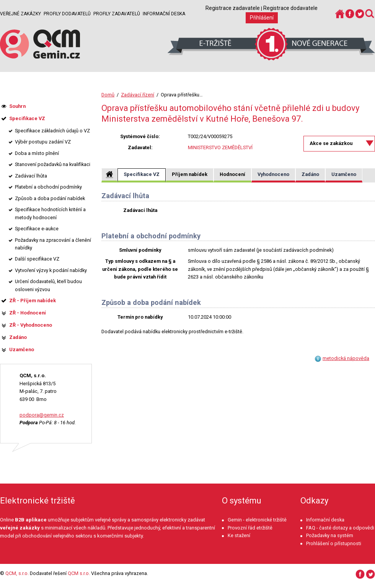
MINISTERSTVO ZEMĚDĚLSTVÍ (220, 147)
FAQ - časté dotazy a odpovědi (340, 528)
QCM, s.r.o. (17, 573)
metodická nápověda (346, 358)
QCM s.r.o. (79, 573)
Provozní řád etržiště (250, 528)
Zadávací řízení (138, 95)
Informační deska (164, 14)
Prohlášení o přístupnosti (334, 543)
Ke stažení (239, 535)
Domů (108, 95)
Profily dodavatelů (67, 14)
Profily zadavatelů (117, 14)
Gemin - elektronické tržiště (257, 520)
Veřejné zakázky (20, 14)
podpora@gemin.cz (42, 415)
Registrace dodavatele (290, 8)
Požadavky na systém (330, 535)
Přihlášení (262, 18)
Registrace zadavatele (233, 8)
